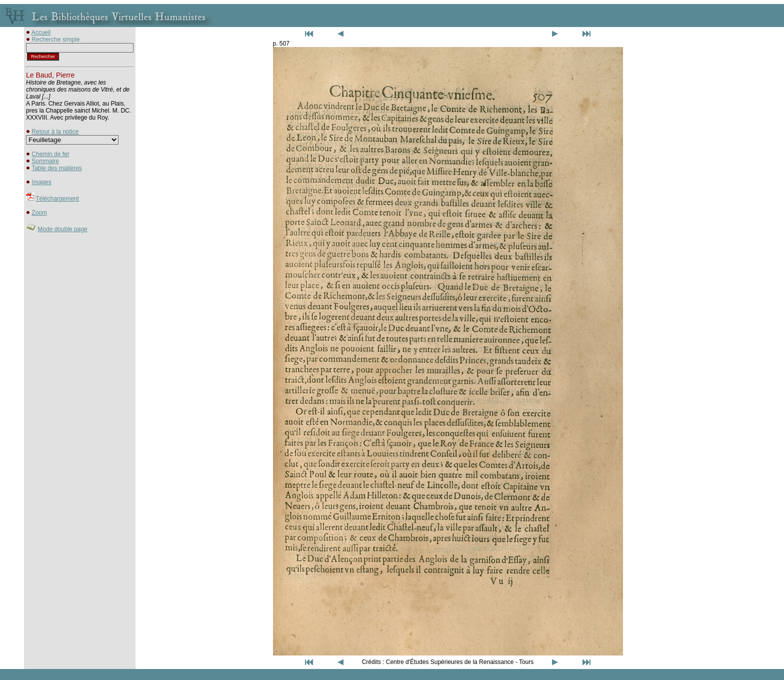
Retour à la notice (55, 132)
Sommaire (45, 161)
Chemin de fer (50, 154)
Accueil (41, 33)
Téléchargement (57, 199)
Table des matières (57, 168)
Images (41, 182)
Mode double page (62, 229)
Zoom (39, 213)
